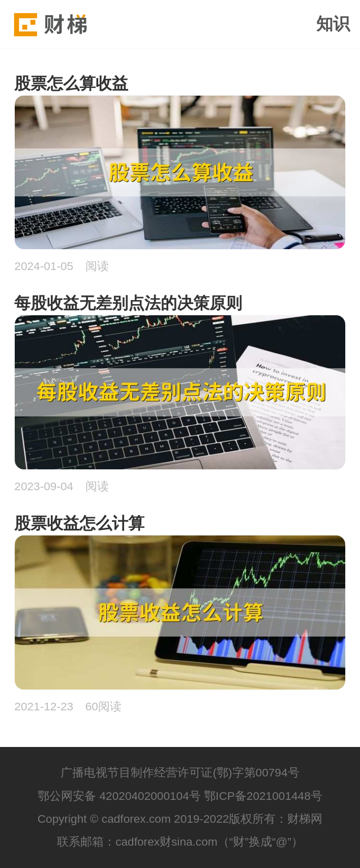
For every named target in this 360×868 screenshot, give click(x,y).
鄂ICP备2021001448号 (263, 796)
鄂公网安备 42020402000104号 (119, 796)
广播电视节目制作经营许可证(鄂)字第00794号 (180, 772)
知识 (333, 24)
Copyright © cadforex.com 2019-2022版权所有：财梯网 (180, 819)
